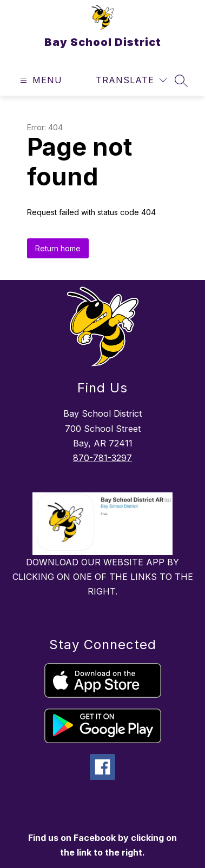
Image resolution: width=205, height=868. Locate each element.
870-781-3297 (102, 458)
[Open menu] (40, 80)
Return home (58, 248)
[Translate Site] (131, 80)
